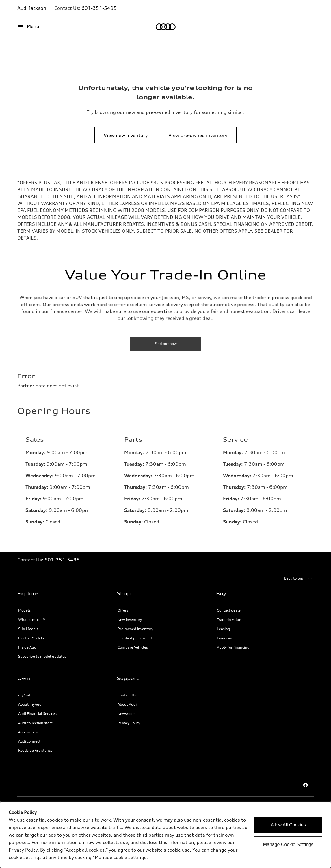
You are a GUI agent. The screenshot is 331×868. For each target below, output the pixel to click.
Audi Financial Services (37, 714)
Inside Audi (28, 647)
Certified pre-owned (135, 638)
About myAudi (30, 704)
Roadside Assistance (35, 750)
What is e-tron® (32, 620)
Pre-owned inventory (135, 629)
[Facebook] (306, 785)
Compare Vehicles (133, 647)
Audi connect (29, 741)
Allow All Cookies (288, 825)
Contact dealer (229, 610)
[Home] (166, 27)
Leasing (224, 629)
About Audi (127, 704)
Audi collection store (36, 723)
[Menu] (28, 27)
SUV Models (28, 629)
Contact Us (127, 695)
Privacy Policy (129, 723)
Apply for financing (233, 647)
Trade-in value (229, 620)
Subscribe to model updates (42, 656)
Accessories (28, 732)
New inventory (130, 620)
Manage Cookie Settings (288, 844)
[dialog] (165, 835)
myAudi (25, 695)
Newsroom (127, 714)
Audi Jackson (32, 8)
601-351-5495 (99, 8)
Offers (123, 610)
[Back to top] (299, 578)
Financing (225, 638)
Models (24, 610)
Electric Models (31, 638)
